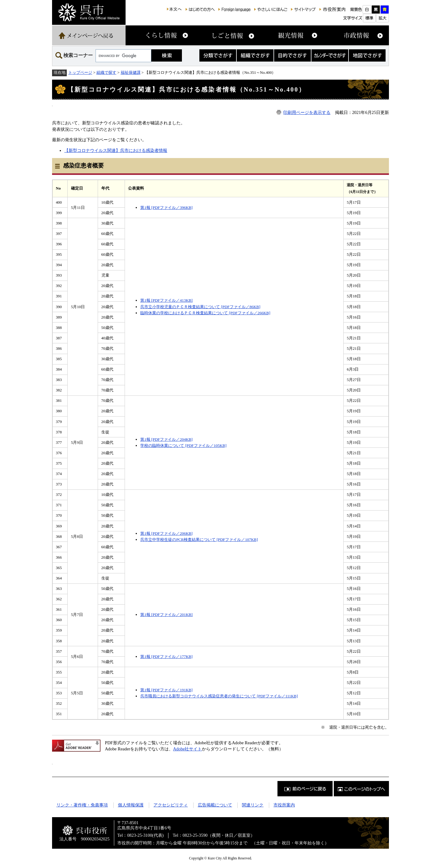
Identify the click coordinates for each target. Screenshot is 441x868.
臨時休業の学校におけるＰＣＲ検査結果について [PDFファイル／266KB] (205, 313)
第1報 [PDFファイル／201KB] (166, 615)
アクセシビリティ (171, 805)
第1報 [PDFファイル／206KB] (166, 533)
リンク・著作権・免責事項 (82, 805)
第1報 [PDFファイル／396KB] (166, 208)
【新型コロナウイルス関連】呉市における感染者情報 (116, 150)
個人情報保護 (131, 805)
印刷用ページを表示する (307, 112)
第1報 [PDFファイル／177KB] (166, 657)
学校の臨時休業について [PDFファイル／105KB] (183, 445)
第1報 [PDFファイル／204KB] (166, 439)
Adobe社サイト (187, 749)
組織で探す (106, 72)
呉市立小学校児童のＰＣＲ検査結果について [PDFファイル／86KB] (200, 307)
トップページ (80, 72)
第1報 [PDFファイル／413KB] (166, 300)
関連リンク (253, 805)
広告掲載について (215, 805)
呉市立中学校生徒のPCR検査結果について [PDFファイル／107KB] (199, 540)
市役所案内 (284, 805)
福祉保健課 (131, 72)
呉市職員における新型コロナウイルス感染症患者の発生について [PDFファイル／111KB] (219, 696)
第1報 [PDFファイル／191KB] (166, 690)
